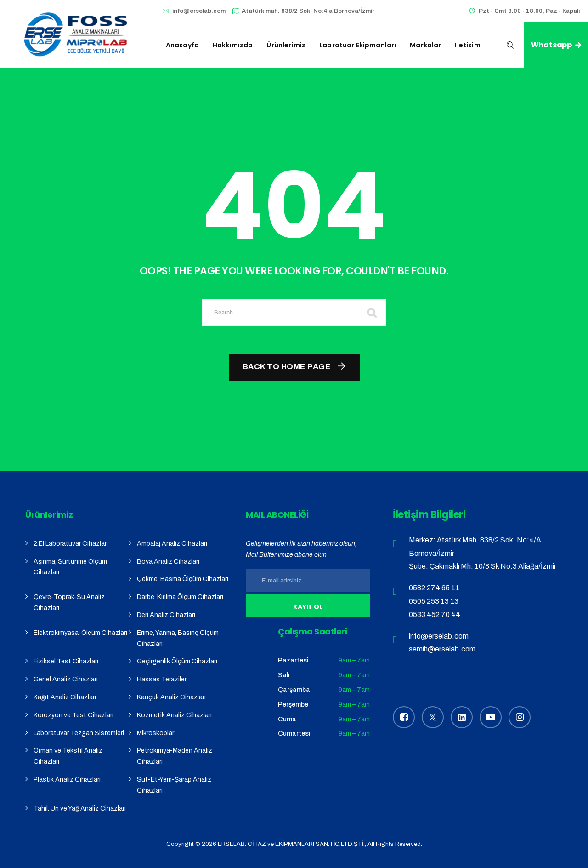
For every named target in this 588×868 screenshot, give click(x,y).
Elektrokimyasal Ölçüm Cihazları (80, 633)
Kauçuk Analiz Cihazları (171, 697)
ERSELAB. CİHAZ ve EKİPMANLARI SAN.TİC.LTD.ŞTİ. (291, 844)
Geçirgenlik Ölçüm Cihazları (177, 661)
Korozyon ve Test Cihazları (73, 715)
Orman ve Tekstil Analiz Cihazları (68, 756)
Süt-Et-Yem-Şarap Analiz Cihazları (174, 785)
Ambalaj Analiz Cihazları (172, 544)
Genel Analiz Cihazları (66, 679)
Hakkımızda (233, 45)
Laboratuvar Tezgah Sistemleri (79, 733)
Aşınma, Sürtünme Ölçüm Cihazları (70, 567)
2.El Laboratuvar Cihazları (71, 544)
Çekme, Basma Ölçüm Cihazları (183, 579)
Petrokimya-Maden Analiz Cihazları (175, 756)
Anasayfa (182, 45)
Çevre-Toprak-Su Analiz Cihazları (69, 602)
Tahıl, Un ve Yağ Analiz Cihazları (80, 808)
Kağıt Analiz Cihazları (65, 697)
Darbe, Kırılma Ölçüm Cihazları (180, 597)
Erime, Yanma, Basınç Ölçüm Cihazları (178, 638)
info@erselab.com (199, 11)
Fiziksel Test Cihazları (66, 661)
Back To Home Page (287, 367)
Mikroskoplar (155, 733)
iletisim (467, 45)
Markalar (425, 45)
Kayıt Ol (308, 607)
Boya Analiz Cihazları (168, 562)
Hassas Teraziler (162, 679)
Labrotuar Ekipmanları (358, 45)
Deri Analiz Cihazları (166, 615)
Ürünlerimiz (286, 45)
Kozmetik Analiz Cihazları (174, 715)
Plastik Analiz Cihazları (67, 779)
